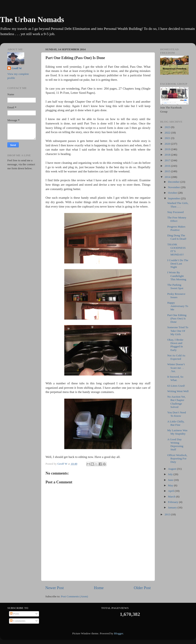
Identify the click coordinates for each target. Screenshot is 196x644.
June (171, 480)
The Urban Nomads (32, 20)
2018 (168, 155)
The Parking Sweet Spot (175, 286)
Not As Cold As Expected (176, 357)
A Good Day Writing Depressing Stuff (175, 444)
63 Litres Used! (176, 386)
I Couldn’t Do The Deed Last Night (178, 264)
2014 (168, 177)
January (173, 507)
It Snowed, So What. (175, 378)
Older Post (142, 588)
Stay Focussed (176, 212)
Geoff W (17, 68)
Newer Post (55, 588)
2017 (168, 160)
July (171, 474)
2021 (168, 138)
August (172, 469)
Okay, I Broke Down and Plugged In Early (175, 345)
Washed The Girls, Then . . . (178, 205)
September (174, 198)
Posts (15, 614)
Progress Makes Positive (176, 228)
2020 (168, 144)
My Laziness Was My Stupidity (177, 432)
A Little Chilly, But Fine (176, 423)
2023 (168, 127)
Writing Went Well (178, 391)
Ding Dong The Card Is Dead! (177, 237)
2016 (168, 166)
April (171, 491)
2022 (168, 133)
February (173, 502)
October (173, 193)
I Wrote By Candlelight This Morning (177, 276)
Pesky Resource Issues (176, 296)
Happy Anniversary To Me (178, 306)
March (172, 497)
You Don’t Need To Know (177, 414)
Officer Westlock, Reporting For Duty (177, 458)
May (171, 485)
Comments (18, 621)
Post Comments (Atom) (74, 596)
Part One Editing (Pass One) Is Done (177, 318)
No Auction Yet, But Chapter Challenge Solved (177, 402)
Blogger (119, 633)
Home (99, 588)
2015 (168, 171)
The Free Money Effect (177, 219)
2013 (168, 514)
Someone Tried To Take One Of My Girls (178, 331)
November (174, 187)
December (174, 182)
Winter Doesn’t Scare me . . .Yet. (176, 368)
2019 (168, 149)
